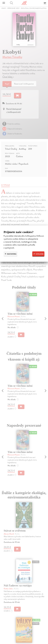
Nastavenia (10, 254)
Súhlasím (38, 254)
